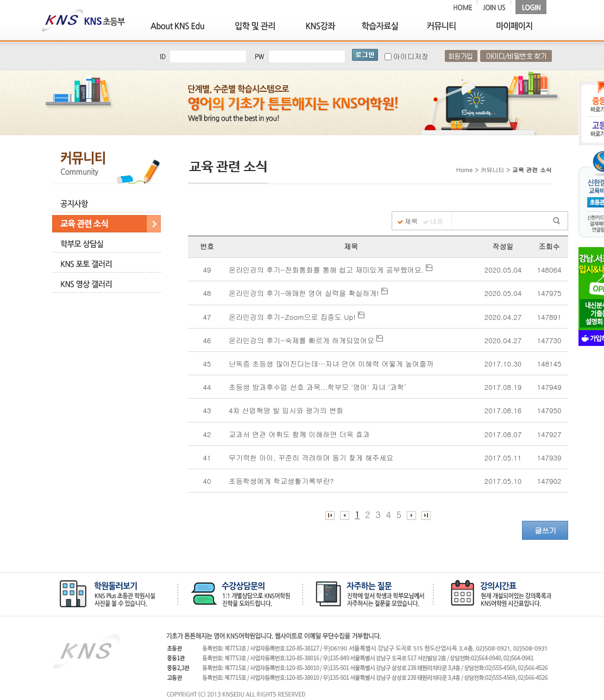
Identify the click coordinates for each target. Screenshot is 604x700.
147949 (549, 387)
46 (207, 340)
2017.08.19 (503, 387)
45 (207, 364)
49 (207, 270)
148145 (549, 364)
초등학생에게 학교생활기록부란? (282, 481)
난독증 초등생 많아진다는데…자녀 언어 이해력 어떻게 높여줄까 (332, 364)
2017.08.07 (503, 434)
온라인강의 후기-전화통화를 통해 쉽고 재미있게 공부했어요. (331, 270)
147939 (549, 458)
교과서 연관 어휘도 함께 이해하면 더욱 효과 (300, 434)
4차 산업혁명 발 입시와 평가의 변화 (287, 410)
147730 (549, 340)
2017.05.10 (503, 481)
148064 (549, 270)
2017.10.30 (503, 364)
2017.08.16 (503, 410)
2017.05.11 (503, 458)
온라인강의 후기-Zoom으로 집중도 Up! (297, 317)
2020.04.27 (503, 317)
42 (207, 434)
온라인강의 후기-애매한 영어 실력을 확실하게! (308, 293)
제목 (411, 221)
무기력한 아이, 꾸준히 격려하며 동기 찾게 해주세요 (312, 458)
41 (207, 458)
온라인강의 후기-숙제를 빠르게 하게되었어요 (306, 340)
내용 (437, 221)
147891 (549, 317)
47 (207, 317)
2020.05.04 (503, 270)
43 (207, 410)
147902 (549, 481)
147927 (549, 434)
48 (207, 293)
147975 (549, 293)
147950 (549, 410)
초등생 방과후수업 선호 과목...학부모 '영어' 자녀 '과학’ (320, 387)
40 (207, 481)
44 (207, 387)
